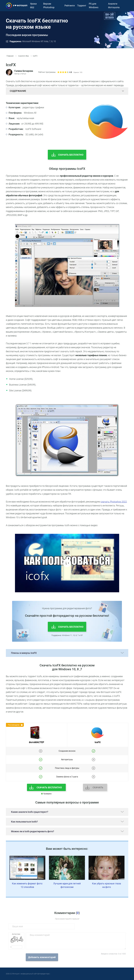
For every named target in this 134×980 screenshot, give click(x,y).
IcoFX (34, 56)
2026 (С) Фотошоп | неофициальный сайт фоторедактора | (28, 974)
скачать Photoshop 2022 (114, 502)
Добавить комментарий (42, 957)
